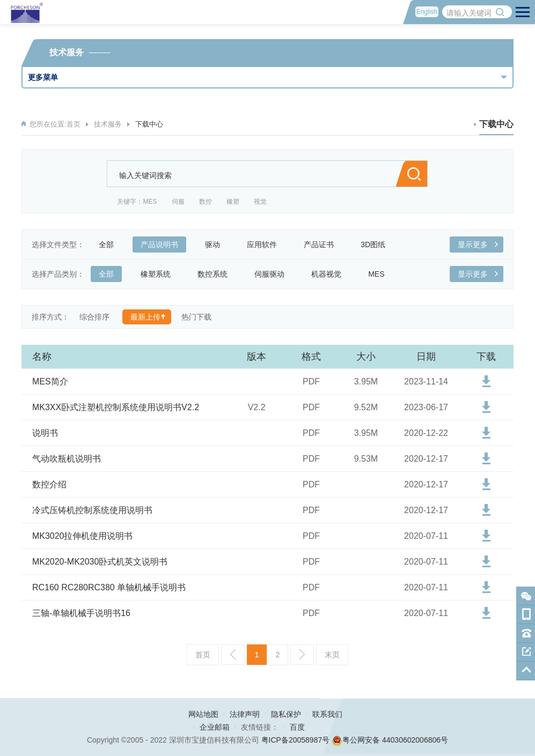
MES (150, 202)
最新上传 (145, 317)
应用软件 (266, 244)
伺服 (178, 202)
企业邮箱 (215, 727)
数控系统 (217, 274)
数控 (206, 202)
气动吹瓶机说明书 (67, 459)
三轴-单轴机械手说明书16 (81, 613)
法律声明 (245, 714)
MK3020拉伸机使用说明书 (83, 536)
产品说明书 (163, 244)
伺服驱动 (273, 274)
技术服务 (108, 124)
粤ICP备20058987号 (296, 740)
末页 (332, 655)
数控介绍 (49, 484)
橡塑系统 (160, 274)
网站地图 (203, 714)
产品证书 (323, 244)
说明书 (45, 433)
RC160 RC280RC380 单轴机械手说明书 (109, 587)
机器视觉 (330, 274)
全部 (110, 244)
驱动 (217, 244)
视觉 (260, 202)
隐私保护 (286, 714)
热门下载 (196, 317)
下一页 (302, 655)
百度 (297, 727)
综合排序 (94, 317)
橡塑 (233, 202)
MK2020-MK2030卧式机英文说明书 (100, 562)
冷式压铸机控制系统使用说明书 (92, 510)
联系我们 (327, 714)
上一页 (233, 655)
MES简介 (50, 381)
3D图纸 (377, 244)
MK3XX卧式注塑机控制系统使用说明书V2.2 (116, 407)
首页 (74, 124)
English (427, 12)
